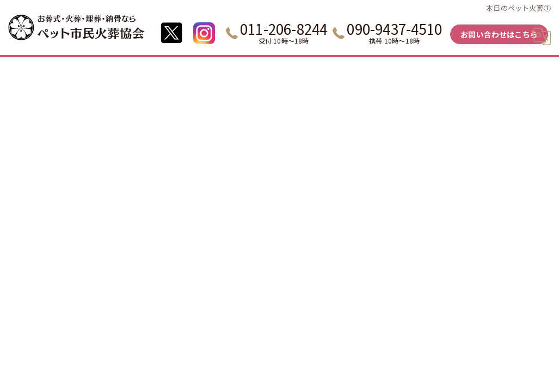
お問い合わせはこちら (499, 34)
